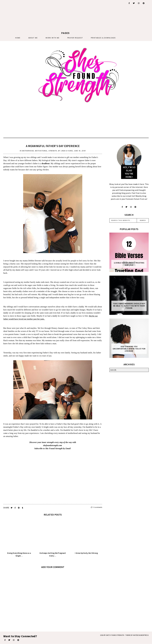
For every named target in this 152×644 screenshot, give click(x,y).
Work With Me (52, 38)
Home (18, 38)
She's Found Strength (115, 635)
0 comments (97, 507)
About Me (33, 38)
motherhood (28, 151)
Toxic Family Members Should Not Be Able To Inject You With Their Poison (129, 306)
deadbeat (46, 163)
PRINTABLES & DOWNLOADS (103, 38)
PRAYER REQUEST (75, 38)
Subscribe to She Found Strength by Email (53, 448)
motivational (41, 151)
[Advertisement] (66, 15)
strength (53, 151)
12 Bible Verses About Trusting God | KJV (129, 264)
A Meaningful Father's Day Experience (53, 146)
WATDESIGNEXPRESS (141, 635)
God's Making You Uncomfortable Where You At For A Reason (129, 349)
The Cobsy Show (85, 328)
